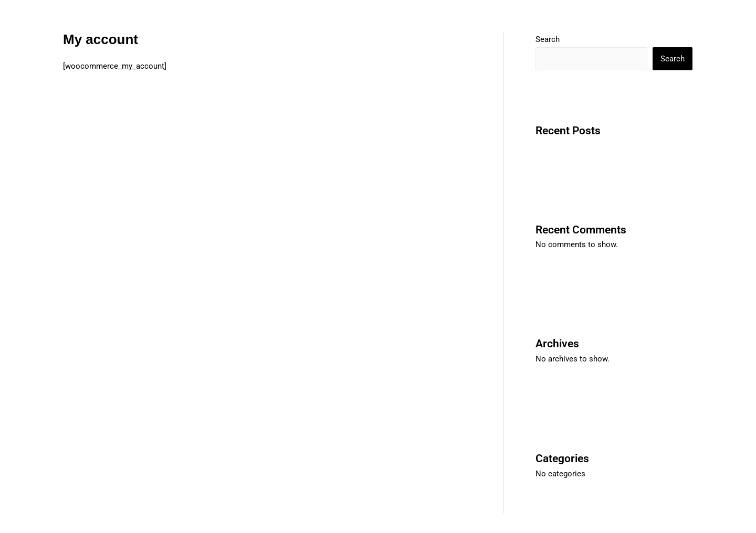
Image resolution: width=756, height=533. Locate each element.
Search (548, 39)
